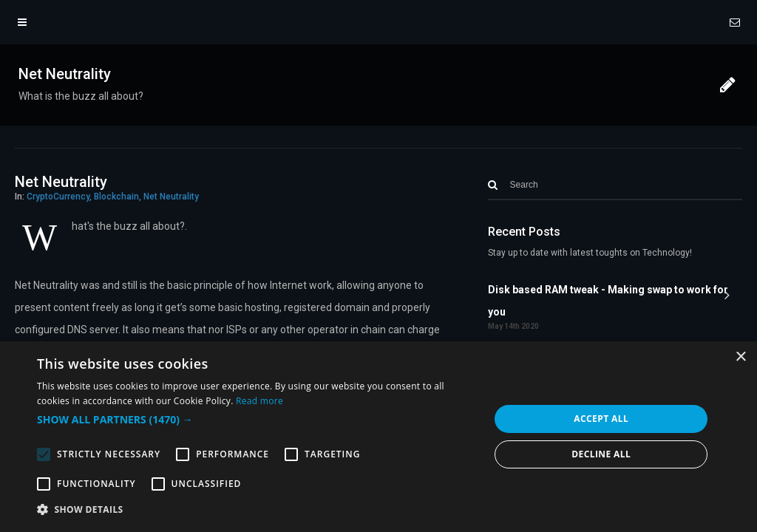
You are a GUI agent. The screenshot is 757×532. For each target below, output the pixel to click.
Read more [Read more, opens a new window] (259, 401)
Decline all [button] (601, 454)
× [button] (740, 357)
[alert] (378, 437)
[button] (257, 420)
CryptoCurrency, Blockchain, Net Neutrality (113, 197)
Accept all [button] (601, 419)
